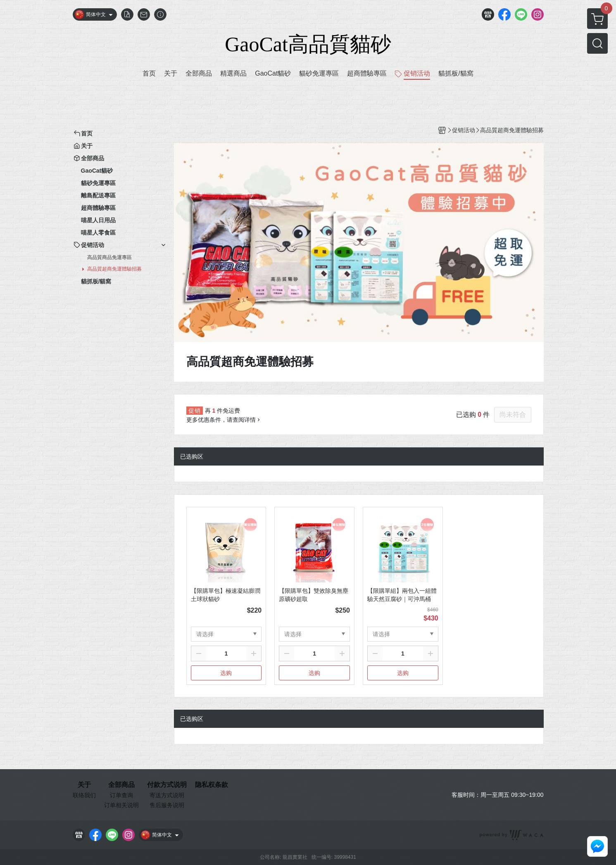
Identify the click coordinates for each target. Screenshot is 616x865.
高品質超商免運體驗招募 (114, 269)
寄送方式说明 (167, 795)
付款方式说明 (167, 785)
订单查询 (121, 795)
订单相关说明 (121, 805)
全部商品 (121, 785)
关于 (84, 785)
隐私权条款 (212, 785)
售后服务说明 (167, 805)
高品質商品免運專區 (109, 257)
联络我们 (84, 795)
